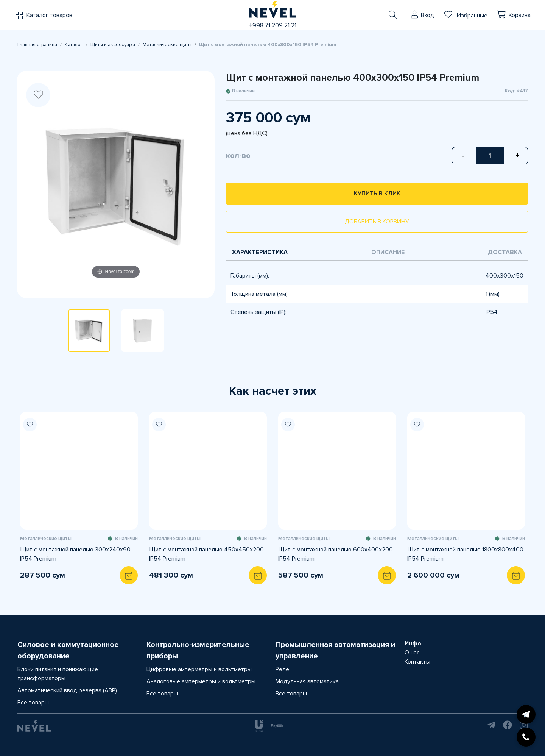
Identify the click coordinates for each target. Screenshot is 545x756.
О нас (412, 653)
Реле (282, 669)
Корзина (520, 15)
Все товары (33, 703)
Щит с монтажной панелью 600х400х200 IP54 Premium (336, 554)
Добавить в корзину (377, 222)
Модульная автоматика (307, 681)
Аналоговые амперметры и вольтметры (201, 681)
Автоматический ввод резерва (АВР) (67, 690)
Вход (427, 15)
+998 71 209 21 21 (273, 25)
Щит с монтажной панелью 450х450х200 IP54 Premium (206, 554)
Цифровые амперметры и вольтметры (199, 669)
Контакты (417, 662)
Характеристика (260, 252)
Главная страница (37, 45)
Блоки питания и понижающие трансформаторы (58, 674)
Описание (388, 252)
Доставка (505, 252)
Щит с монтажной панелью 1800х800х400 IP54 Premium (465, 554)
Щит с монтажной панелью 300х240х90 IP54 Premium (75, 554)
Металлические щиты (167, 45)
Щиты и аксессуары (113, 45)
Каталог (74, 45)
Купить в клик (377, 194)
